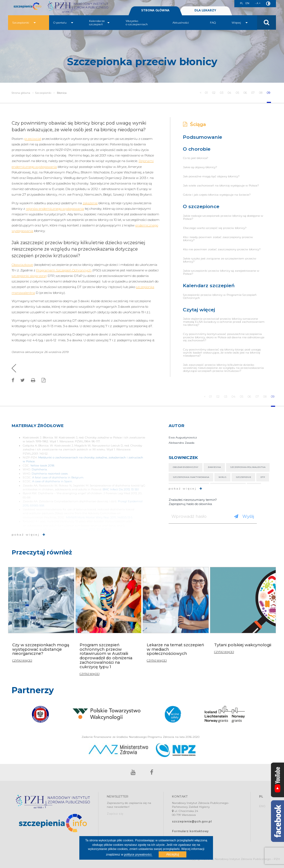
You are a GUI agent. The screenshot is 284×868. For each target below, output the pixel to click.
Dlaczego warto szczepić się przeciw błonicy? (215, 228)
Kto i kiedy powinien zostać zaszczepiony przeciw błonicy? (218, 239)
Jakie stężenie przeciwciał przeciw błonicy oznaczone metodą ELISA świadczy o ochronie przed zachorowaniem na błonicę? (224, 322)
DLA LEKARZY (205, 10)
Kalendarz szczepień (209, 285)
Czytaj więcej (199, 310)
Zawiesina (214, 467)
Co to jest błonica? (196, 158)
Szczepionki (24, 23)
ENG (262, 806)
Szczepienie (243, 477)
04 (230, 93)
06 (246, 93)
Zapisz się (115, 814)
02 (214, 93)
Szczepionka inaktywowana (191, 477)
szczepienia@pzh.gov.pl (192, 822)
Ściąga (195, 124)
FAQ (213, 23)
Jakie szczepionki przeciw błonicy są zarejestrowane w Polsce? (221, 272)
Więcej (240, 23)
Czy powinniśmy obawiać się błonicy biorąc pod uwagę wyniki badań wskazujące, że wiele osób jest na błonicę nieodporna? (222, 353)
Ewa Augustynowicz (183, 437)
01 (206, 93)
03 (222, 93)
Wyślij (244, 516)
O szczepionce (201, 206)
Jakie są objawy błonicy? (200, 167)
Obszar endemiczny (186, 467)
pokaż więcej (29, 535)
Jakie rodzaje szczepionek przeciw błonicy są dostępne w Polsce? (223, 217)
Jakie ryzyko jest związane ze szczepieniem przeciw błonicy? (220, 260)
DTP (263, 477)
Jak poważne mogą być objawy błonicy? (211, 176)
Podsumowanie (202, 137)
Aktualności (181, 23)
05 (238, 93)
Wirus (222, 477)
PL (240, 3)
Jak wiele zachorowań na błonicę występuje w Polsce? (221, 186)
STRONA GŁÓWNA (155, 10)
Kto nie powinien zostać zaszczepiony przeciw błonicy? (222, 249)
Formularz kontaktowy (190, 831)
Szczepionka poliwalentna (248, 467)
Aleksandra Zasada (182, 443)
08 (261, 93)
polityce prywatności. (138, 854)
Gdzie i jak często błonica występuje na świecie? (217, 195)
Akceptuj (173, 854)
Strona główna (21, 93)
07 (253, 93)
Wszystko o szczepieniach (137, 23)
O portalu (63, 23)
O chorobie (197, 149)
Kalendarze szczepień (99, 23)
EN (247, 3)
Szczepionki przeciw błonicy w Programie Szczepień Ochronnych (220, 296)
